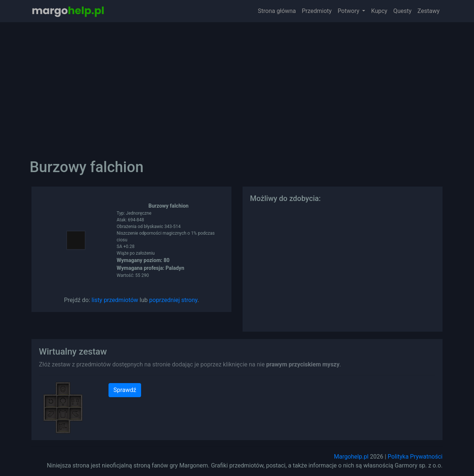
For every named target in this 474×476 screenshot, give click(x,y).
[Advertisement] (237, 85)
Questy (402, 11)
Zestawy (428, 11)
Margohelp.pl (351, 457)
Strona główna (277, 11)
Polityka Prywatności (415, 457)
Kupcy (379, 11)
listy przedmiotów (115, 300)
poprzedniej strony (173, 300)
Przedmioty (317, 11)
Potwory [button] (349, 11)
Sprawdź (125, 390)
